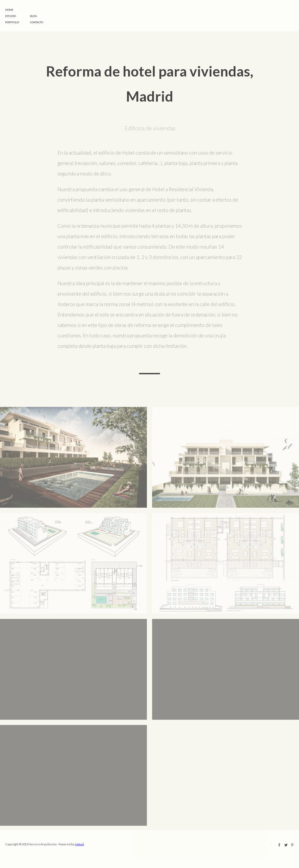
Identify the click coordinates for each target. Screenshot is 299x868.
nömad (79, 851)
